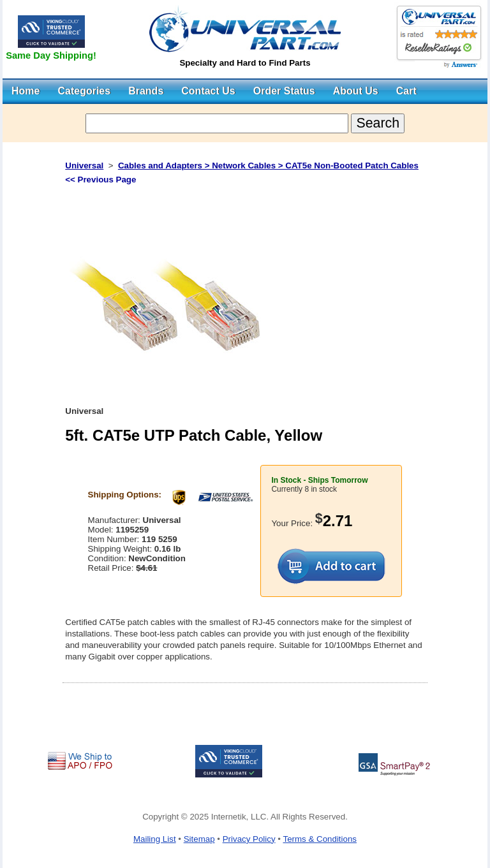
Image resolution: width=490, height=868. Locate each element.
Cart (406, 91)
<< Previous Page (100, 180)
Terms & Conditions (320, 839)
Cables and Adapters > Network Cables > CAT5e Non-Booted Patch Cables (268, 166)
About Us (356, 91)
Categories (84, 91)
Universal (84, 166)
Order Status (284, 91)
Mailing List (155, 839)
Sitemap (199, 839)
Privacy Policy (249, 839)
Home (26, 91)
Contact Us (208, 91)
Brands (146, 91)
